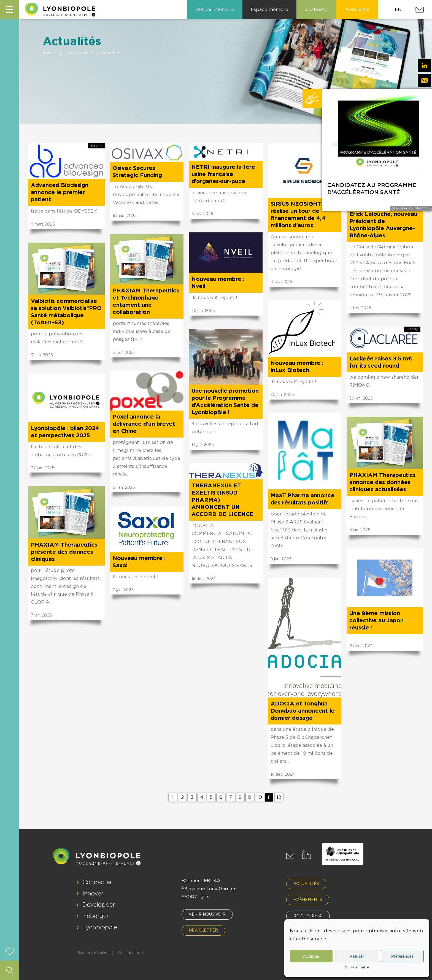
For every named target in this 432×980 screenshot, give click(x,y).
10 (260, 797)
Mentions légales (92, 953)
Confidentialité (357, 967)
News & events (79, 53)
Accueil (50, 53)
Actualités (306, 884)
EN (398, 9)
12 (279, 797)
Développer (99, 905)
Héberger (96, 916)
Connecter (97, 882)
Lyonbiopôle (100, 927)
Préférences (402, 956)
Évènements (308, 900)
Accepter (311, 956)
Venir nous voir (207, 914)
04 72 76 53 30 (308, 916)
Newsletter (203, 930)
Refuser (357, 956)
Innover (93, 894)
